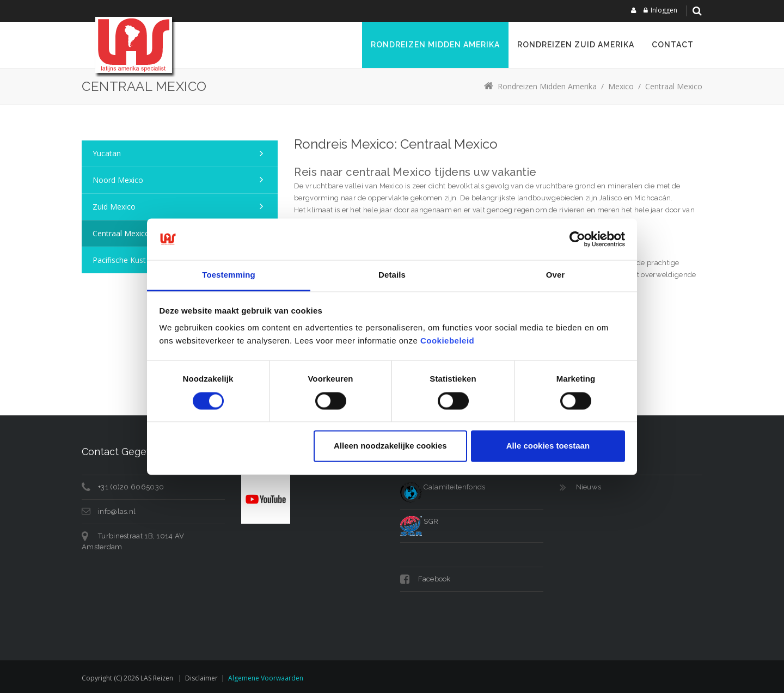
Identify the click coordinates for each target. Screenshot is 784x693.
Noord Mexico (118, 180)
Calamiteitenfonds (443, 487)
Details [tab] (392, 275)
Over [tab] (556, 275)
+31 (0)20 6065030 (131, 487)
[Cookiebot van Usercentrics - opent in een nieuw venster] (577, 239)
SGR (419, 521)
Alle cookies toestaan (548, 446)
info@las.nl (117, 511)
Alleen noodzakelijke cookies (390, 446)
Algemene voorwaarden (266, 678)
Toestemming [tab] (229, 275)
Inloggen (664, 10)
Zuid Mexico (114, 207)
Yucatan (107, 153)
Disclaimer (201, 678)
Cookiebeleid (447, 341)
